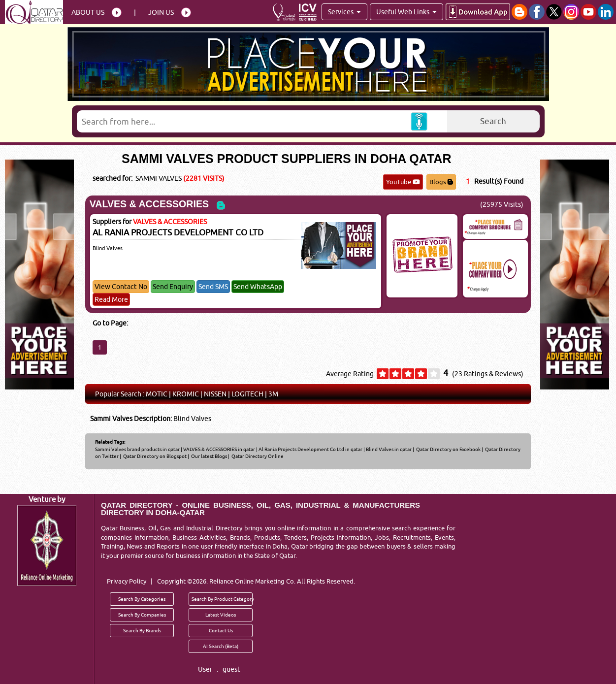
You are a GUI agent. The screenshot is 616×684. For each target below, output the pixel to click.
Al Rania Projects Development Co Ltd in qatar (310, 449)
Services (344, 12)
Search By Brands (142, 630)
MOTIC (157, 394)
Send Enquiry (173, 287)
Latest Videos (221, 615)
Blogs (441, 182)
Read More (111, 299)
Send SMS (213, 287)
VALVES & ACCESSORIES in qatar (219, 449)
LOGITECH (247, 394)
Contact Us (221, 630)
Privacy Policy (127, 581)
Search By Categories (142, 599)
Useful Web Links (406, 12)
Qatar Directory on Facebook (448, 449)
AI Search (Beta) (221, 646)
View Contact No (121, 287)
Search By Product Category (222, 599)
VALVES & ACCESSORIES (149, 204)
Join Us (161, 12)
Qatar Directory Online (257, 456)
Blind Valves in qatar (389, 449)
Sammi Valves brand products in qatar (137, 449)
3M (273, 394)
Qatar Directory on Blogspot (154, 456)
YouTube (403, 182)
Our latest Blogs (209, 456)
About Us (88, 12)
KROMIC (186, 394)
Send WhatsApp (258, 287)
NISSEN (215, 394)
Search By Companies (142, 615)
